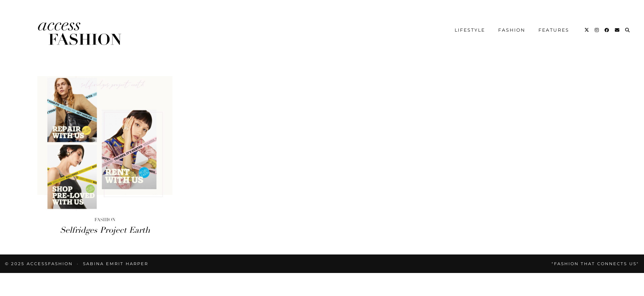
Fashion (512, 30)
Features (554, 30)
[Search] (628, 30)
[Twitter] (587, 30)
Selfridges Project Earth (105, 230)
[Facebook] (607, 30)
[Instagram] (597, 30)
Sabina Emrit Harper (116, 264)
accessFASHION (50, 264)
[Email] (618, 30)
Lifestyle (470, 30)
